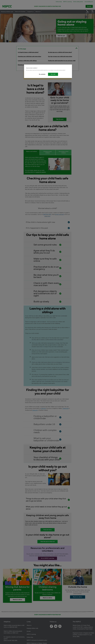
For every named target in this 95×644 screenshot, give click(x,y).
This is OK (53, 74)
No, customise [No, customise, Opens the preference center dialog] (42, 74)
